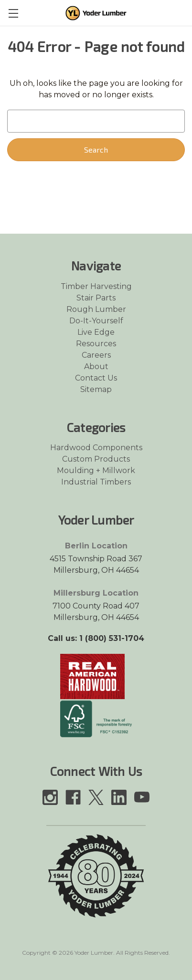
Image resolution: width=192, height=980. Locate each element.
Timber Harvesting (96, 286)
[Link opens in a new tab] (92, 676)
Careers (96, 355)
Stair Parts (96, 298)
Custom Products (96, 459)
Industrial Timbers (96, 482)
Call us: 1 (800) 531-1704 (96, 638)
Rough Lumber (96, 309)
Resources (96, 344)
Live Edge (96, 332)
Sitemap (96, 389)
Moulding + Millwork (96, 470)
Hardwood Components (96, 448)
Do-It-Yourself (96, 321)
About (96, 366)
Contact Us (96, 378)
